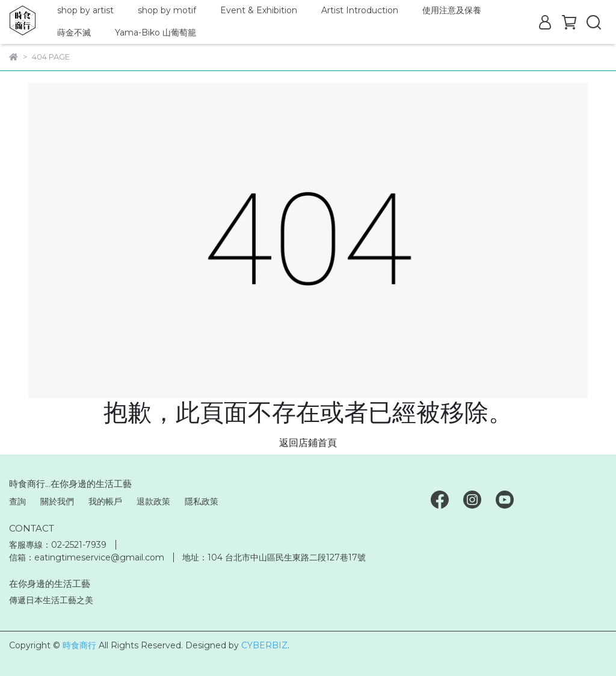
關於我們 (57, 501)
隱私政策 (202, 501)
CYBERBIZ (264, 645)
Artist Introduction (360, 10)
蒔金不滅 (74, 33)
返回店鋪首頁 (308, 443)
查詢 (17, 501)
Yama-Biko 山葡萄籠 (156, 33)
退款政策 (153, 501)
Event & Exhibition (259, 10)
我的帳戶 (105, 501)
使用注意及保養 (452, 10)
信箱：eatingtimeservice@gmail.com (87, 557)
